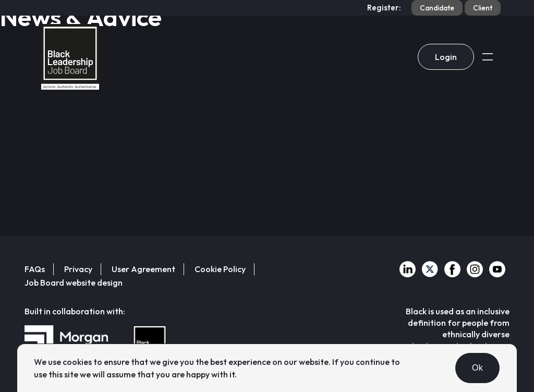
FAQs (35, 269)
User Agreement (143, 269)
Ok (477, 368)
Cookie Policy (220, 269)
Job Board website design (74, 283)
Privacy (78, 269)
